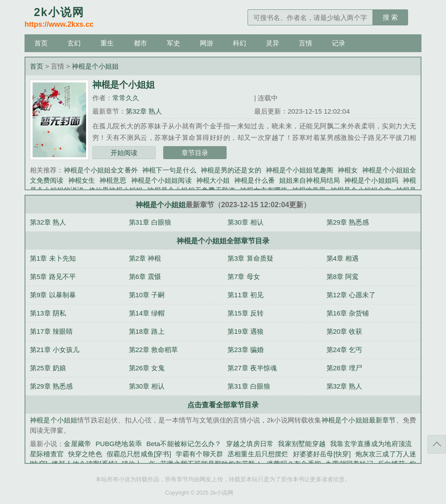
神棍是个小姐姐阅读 (161, 180)
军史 (173, 43)
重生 (107, 43)
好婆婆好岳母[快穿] (322, 454)
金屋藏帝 (77, 444)
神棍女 (348, 170)
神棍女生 (82, 180)
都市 (140, 43)
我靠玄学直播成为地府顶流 (371, 444)
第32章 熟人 (144, 111)
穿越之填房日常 (250, 444)
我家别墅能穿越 (302, 444)
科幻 (240, 43)
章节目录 (195, 153)
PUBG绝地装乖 (119, 444)
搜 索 (390, 17)
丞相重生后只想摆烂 (258, 454)
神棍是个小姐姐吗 (371, 180)
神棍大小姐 (213, 180)
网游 (206, 43)
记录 (339, 43)
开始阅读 (124, 153)
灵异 (273, 43)
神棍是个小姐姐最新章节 (359, 420)
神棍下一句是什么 (169, 170)
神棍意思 (113, 180)
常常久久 (126, 98)
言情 (306, 43)
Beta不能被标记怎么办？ (184, 444)
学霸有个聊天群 (199, 454)
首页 (41, 43)
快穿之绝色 (85, 454)
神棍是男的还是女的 (231, 170)
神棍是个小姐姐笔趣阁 (299, 170)
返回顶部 (437, 444)
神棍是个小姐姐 (95, 66)
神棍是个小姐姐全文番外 (101, 170)
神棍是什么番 (254, 180)
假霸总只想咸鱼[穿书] (139, 454)
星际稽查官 (47, 454)
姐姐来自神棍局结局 (310, 180)
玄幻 (74, 43)
